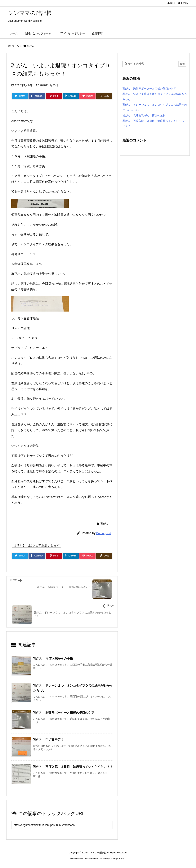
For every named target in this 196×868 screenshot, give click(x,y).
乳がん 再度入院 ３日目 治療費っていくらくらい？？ (73, 767)
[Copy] (104, 96)
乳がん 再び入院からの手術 (53, 658)
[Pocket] (87, 96)
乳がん (31, 46)
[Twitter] (20, 96)
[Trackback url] (62, 825)
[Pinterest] (54, 96)
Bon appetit (104, 533)
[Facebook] (37, 96)
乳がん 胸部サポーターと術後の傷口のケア (64, 713)
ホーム (15, 46)
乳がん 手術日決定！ (48, 740)
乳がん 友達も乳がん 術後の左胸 (144, 115)
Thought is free (117, 859)
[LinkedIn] (71, 96)
